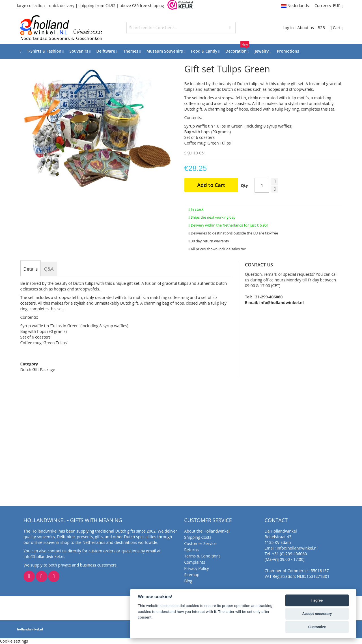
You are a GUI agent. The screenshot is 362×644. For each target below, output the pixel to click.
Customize (317, 627)
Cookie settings (14, 641)
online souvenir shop (50, 542)
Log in (288, 28)
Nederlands (295, 6)
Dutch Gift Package (38, 370)
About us (306, 28)
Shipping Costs (198, 537)
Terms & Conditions (202, 556)
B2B (321, 28)
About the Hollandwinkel (207, 531)
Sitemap (192, 575)
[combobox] (181, 28)
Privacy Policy (196, 568)
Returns (191, 550)
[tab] (31, 269)
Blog (188, 581)
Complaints (195, 562)
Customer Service (200, 543)
